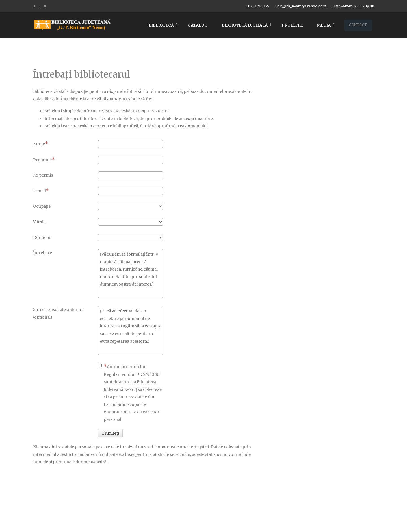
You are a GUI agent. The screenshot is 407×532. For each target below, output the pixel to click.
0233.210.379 (259, 6)
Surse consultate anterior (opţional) (58, 313)
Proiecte (292, 25)
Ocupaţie (42, 206)
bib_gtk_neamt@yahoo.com (302, 6)
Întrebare (43, 253)
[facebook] (34, 6)
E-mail (41, 191)
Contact (358, 25)
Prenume (44, 160)
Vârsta (39, 222)
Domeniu (42, 237)
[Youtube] (40, 6)
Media (324, 25)
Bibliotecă (161, 25)
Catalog (198, 25)
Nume (41, 144)
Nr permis (43, 175)
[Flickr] (45, 6)
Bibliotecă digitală (245, 25)
